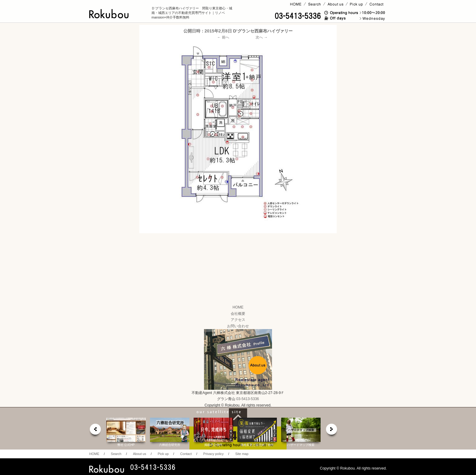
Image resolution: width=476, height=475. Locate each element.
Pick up (163, 454)
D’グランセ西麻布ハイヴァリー (263, 31)
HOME (238, 307)
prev (95, 431)
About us (139, 454)
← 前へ (223, 37)
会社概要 (238, 314)
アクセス (238, 320)
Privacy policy (214, 454)
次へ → (262, 37)
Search (116, 454)
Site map (242, 454)
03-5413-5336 (248, 399)
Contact (186, 454)
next (332, 431)
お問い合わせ (238, 326)
